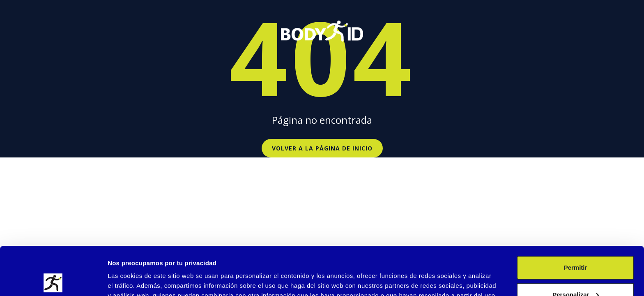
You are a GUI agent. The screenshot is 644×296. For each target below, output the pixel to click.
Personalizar (576, 246)
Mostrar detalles (132, 280)
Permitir (576, 219)
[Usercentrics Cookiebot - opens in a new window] (53, 280)
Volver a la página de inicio (322, 148)
